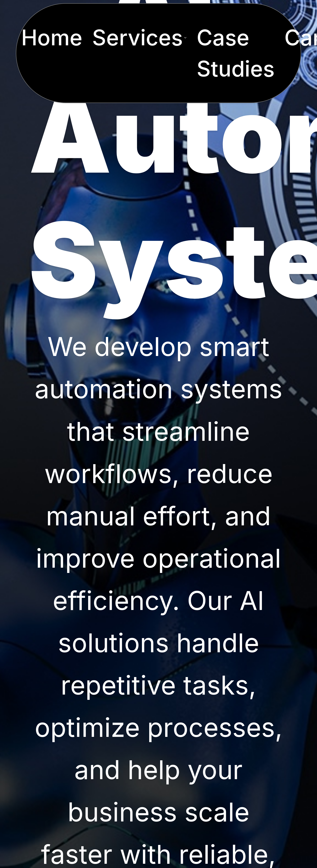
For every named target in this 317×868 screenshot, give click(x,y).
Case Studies (236, 53)
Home (52, 37)
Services (139, 37)
